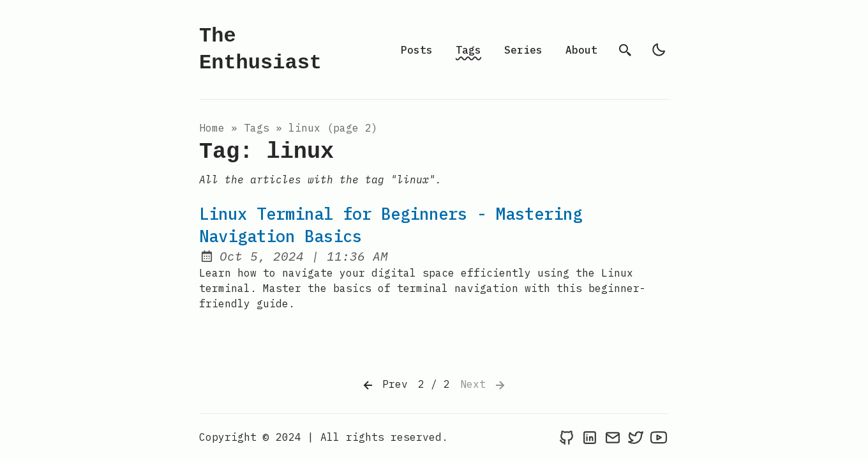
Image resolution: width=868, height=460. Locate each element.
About (581, 50)
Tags (468, 50)
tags (257, 128)
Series (523, 50)
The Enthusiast (260, 50)
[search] (625, 50)
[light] (659, 50)
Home (212, 128)
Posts (417, 50)
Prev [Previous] (384, 385)
